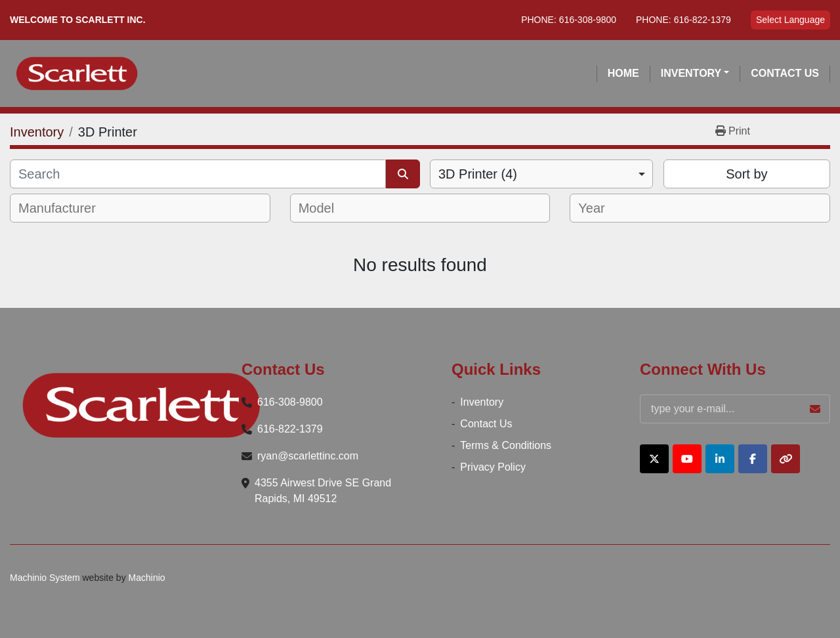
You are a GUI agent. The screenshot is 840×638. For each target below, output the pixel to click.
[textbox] (66, 208)
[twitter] (654, 459)
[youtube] (687, 459)
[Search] (198, 174)
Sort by (746, 174)
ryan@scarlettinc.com (308, 456)
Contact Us (785, 73)
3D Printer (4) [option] (478, 174)
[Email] (735, 409)
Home (623, 73)
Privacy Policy (493, 467)
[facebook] (753, 459)
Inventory (691, 73)
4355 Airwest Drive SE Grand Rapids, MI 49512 (323, 491)
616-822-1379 (703, 20)
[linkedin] (720, 459)
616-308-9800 (588, 20)
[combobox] (541, 174)
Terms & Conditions (506, 445)
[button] (695, 74)
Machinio (147, 578)
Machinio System (45, 578)
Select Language (790, 20)
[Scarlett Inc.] (141, 405)
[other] (786, 459)
